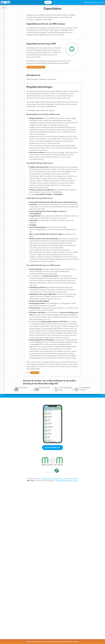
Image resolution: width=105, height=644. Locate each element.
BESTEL (48, 2)
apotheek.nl (35, 373)
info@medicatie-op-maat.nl (71, 481)
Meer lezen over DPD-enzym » (36, 67)
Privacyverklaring (64, 479)
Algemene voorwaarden (53, 479)
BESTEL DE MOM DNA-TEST (53, 448)
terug (4, 7)
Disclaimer (43, 479)
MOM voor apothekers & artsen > (94, 2)
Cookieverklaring (74, 479)
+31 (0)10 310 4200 (59, 481)
